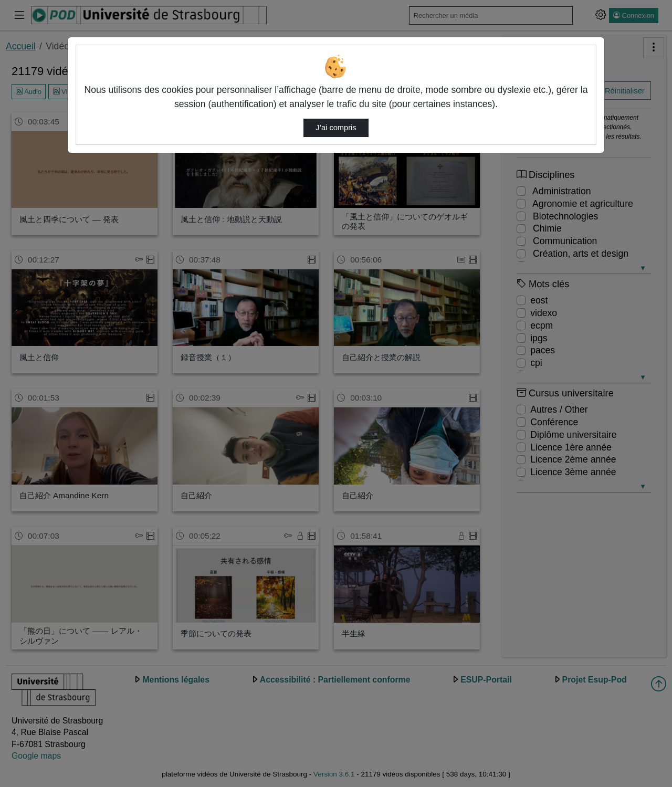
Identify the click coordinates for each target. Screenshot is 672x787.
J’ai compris (336, 128)
